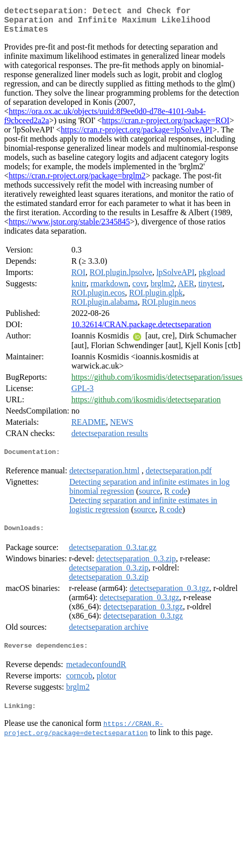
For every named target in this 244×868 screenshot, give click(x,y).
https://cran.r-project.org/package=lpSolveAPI (137, 136)
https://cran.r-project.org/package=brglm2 (77, 182)
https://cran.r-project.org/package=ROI (165, 127)
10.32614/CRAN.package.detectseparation (141, 330)
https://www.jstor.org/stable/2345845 (69, 228)
